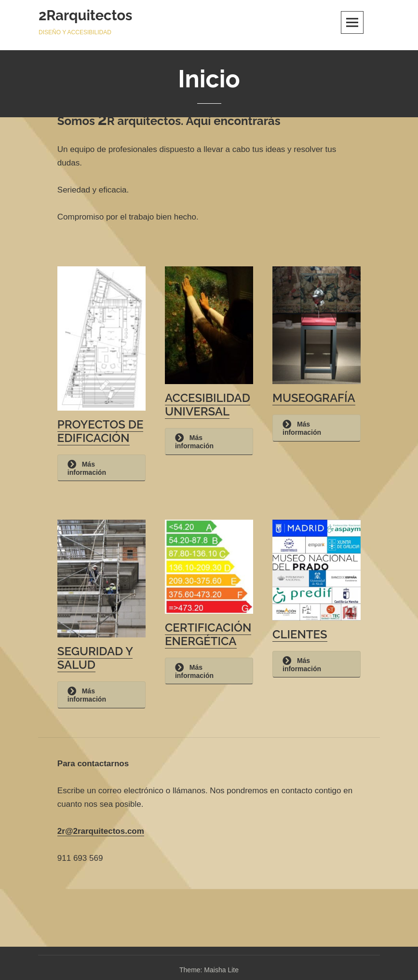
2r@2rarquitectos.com (101, 831)
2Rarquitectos (85, 15)
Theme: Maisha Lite (209, 970)
